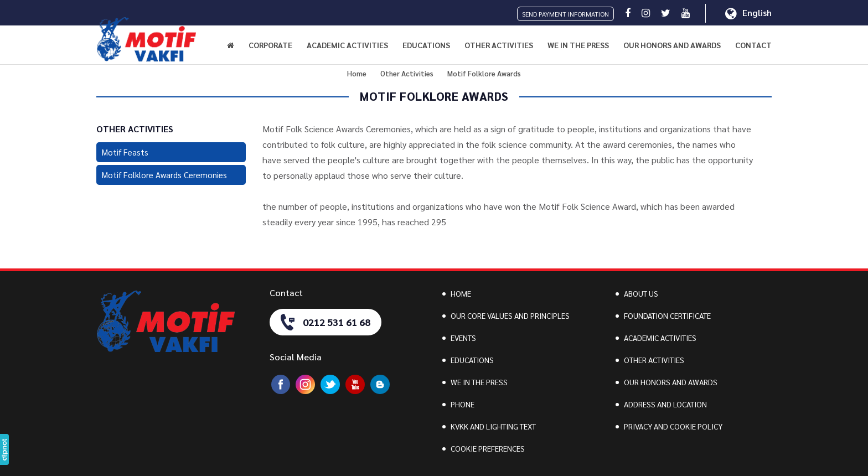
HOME (461, 293)
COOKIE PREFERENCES (488, 448)
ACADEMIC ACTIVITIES (660, 338)
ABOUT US (641, 293)
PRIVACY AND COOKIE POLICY (673, 426)
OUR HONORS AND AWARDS (672, 45)
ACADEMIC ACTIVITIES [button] (347, 45)
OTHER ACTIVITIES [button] (499, 45)
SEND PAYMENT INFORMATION (565, 14)
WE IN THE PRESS (578, 45)
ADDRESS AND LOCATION (665, 404)
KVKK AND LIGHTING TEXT (493, 426)
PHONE (463, 404)
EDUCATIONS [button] (426, 45)
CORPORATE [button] (270, 45)
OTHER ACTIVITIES (654, 360)
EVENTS (463, 338)
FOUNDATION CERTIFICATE (667, 315)
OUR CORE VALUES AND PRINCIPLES (510, 315)
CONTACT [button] (753, 45)
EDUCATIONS (472, 360)
